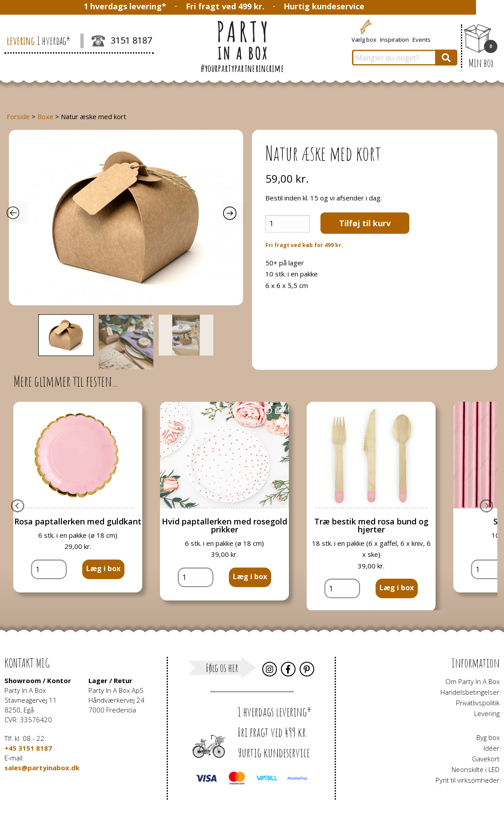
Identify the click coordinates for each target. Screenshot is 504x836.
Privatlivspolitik (478, 703)
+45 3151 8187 (28, 748)
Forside (18, 116)
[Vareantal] (288, 224)
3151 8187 (122, 41)
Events (422, 39)
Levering (487, 713)
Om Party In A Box (472, 681)
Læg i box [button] (103, 568)
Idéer (492, 748)
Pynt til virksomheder (468, 780)
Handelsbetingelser (470, 692)
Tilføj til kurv (365, 223)
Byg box (488, 737)
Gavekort (486, 759)
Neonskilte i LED (476, 769)
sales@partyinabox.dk (42, 768)
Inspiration (394, 39)
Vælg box (364, 39)
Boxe (45, 116)
